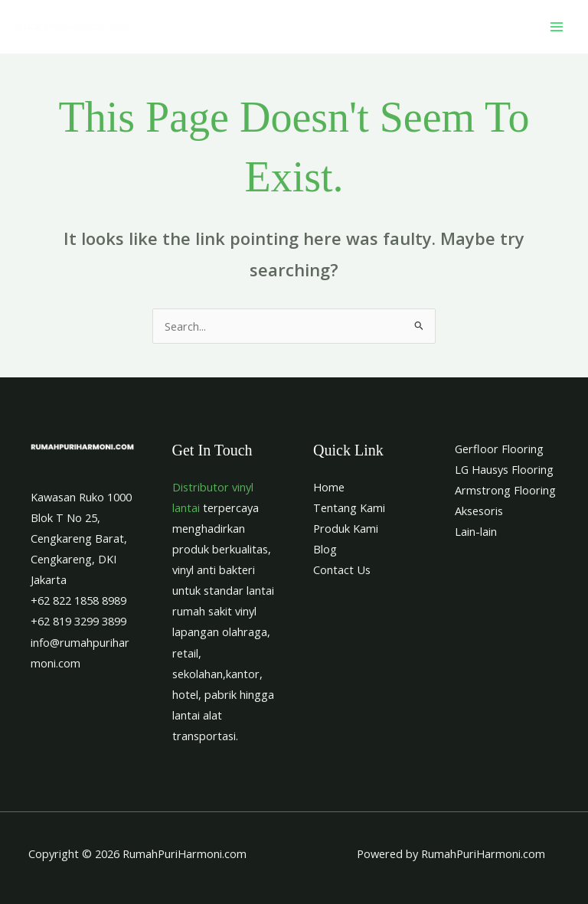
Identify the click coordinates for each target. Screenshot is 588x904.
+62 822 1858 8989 (78, 600)
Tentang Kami (349, 507)
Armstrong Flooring (505, 490)
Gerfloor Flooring (499, 449)
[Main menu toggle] (557, 27)
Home (329, 487)
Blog (325, 549)
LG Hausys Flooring (504, 469)
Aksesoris (479, 511)
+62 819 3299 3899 (78, 621)
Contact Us (342, 569)
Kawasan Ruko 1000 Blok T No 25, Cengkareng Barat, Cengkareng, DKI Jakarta (81, 538)
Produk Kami (346, 528)
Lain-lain (476, 531)
